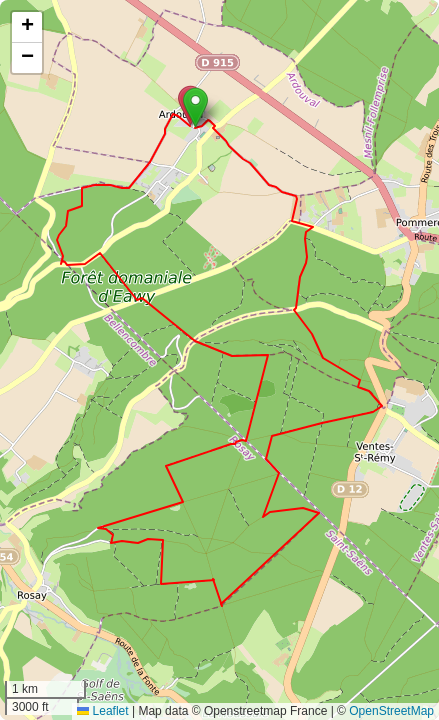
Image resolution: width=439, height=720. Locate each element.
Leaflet (102, 711)
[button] (195, 107)
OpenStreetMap (391, 711)
